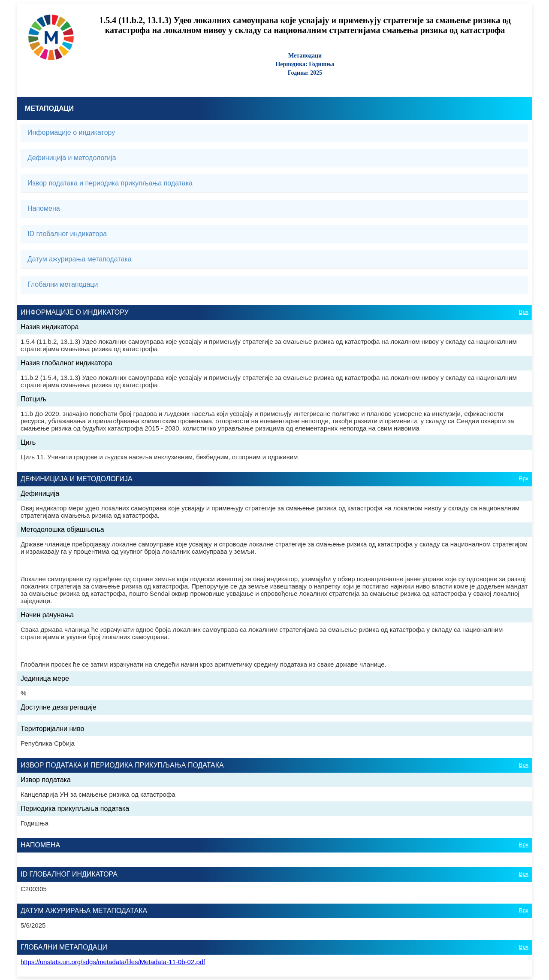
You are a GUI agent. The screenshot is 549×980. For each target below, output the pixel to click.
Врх (524, 312)
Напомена (44, 208)
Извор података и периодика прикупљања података (110, 183)
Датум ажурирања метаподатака (80, 259)
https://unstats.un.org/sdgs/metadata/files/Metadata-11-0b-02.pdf (113, 962)
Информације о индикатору (71, 132)
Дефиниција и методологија (72, 158)
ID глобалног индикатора (67, 234)
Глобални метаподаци (63, 284)
